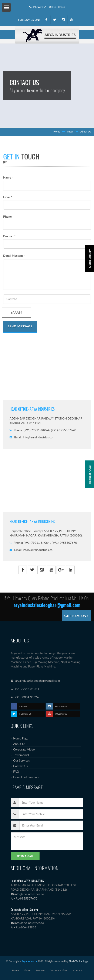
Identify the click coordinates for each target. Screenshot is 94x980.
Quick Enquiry (90, 259)
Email (8, 197)
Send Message (20, 326)
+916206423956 (23, 927)
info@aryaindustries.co (38, 437)
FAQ (16, 771)
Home (57, 132)
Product (9, 236)
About (27, 970)
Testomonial (21, 755)
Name (8, 177)
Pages (70, 132)
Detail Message (14, 256)
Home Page (21, 738)
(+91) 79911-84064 (37, 430)
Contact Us (20, 766)
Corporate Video (24, 749)
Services (40, 970)
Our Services (21, 760)
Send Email (25, 856)
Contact (78, 970)
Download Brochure (26, 777)
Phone (7, 216)
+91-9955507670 (24, 898)
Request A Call (90, 475)
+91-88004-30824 (53, 7)
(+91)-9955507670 (63, 430)
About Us (19, 744)
